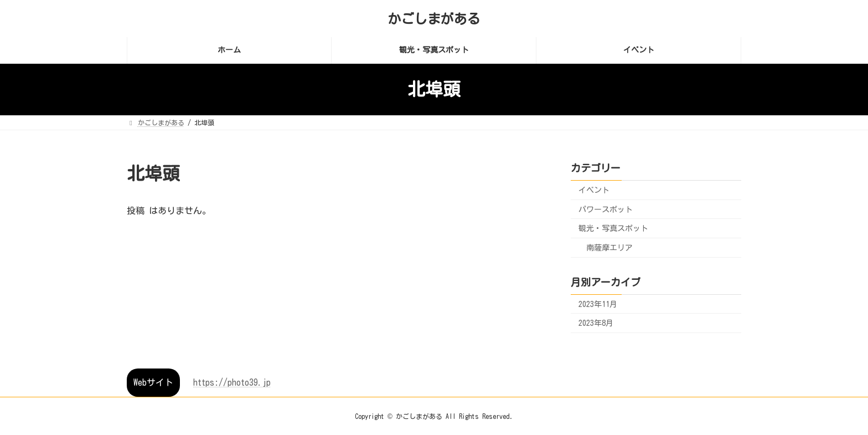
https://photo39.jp (232, 382)
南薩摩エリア (609, 247)
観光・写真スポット (613, 228)
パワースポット (606, 209)
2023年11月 (598, 304)
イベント (594, 190)
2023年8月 (596, 323)
